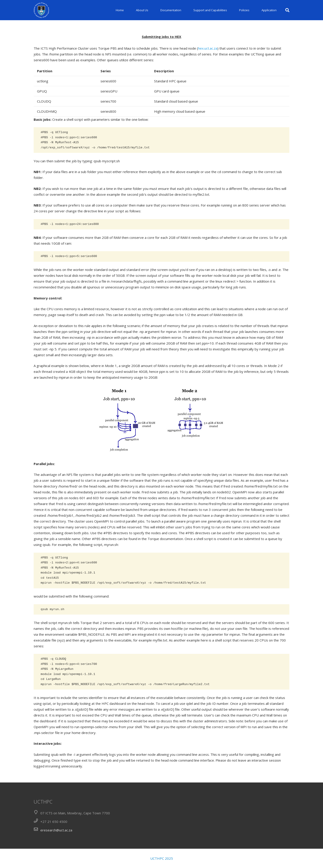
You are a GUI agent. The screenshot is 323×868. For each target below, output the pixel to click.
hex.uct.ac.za (208, 48)
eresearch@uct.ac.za (56, 830)
